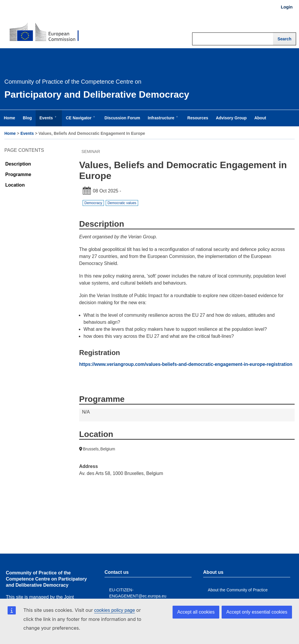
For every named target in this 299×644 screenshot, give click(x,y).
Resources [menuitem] (198, 118)
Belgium (108, 449)
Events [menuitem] (47, 121)
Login (287, 7)
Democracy (93, 203)
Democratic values (122, 203)
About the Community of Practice (238, 590)
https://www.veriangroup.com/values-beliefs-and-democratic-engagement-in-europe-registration (186, 364)
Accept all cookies (196, 612)
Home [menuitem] (9, 118)
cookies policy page (114, 610)
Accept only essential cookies (257, 612)
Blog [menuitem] (27, 118)
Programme (18, 174)
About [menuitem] (260, 118)
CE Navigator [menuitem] (80, 121)
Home (10, 133)
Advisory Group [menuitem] (231, 118)
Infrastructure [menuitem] (162, 121)
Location (15, 185)
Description (18, 164)
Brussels (91, 449)
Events (27, 133)
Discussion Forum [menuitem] (122, 118)
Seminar (91, 151)
